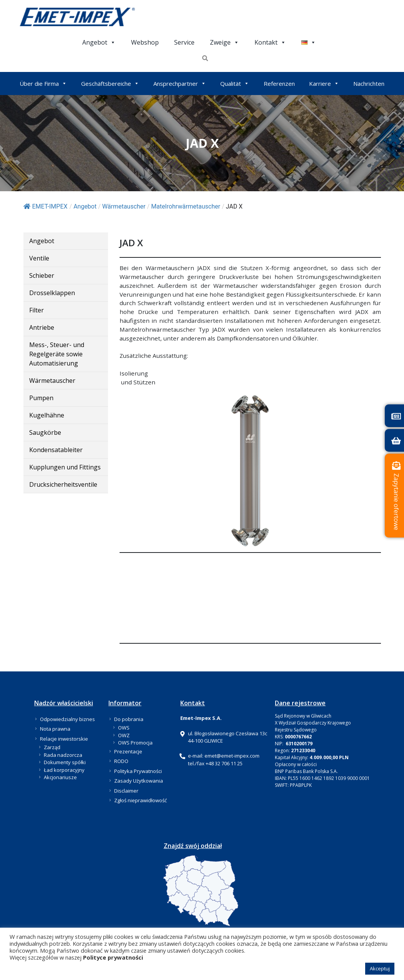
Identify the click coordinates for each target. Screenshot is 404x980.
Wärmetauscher (52, 381)
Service (184, 42)
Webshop (145, 42)
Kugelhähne (47, 415)
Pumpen (41, 398)
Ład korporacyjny (64, 770)
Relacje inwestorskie (64, 739)
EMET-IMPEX (46, 206)
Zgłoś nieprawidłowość (140, 800)
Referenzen (279, 83)
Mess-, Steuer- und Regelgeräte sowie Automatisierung (57, 354)
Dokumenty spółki (65, 762)
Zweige (224, 42)
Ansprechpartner (180, 83)
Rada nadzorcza (63, 755)
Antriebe (42, 327)
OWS (124, 728)
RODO (121, 761)
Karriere (324, 83)
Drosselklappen (52, 293)
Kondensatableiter (56, 450)
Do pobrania (129, 719)
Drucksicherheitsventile (63, 484)
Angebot (99, 42)
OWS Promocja (135, 743)
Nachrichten (369, 83)
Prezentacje (128, 751)
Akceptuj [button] (380, 968)
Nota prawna (55, 729)
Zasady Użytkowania (139, 781)
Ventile (39, 258)
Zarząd (52, 747)
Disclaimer (126, 791)
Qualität (235, 83)
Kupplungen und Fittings (65, 467)
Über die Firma (43, 83)
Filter (37, 310)
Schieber (42, 275)
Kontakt (270, 42)
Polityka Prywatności (138, 771)
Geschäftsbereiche (110, 83)
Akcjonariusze (60, 777)
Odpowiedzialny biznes (67, 719)
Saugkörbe (45, 432)
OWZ (124, 735)
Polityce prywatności (113, 957)
